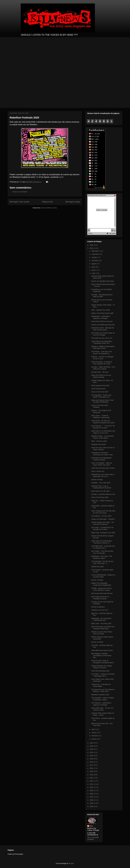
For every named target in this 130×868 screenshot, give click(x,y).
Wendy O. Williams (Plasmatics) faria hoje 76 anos (103, 347)
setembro (95, 261)
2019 (92, 759)
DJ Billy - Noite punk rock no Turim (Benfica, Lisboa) (101, 589)
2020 (92, 756)
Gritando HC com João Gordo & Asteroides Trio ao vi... (103, 475)
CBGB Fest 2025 (97, 567)
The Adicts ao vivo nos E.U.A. (102, 338)
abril (93, 729)
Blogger (71, 863)
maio (94, 273)
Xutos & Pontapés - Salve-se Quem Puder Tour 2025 (102, 464)
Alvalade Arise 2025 (98, 444)
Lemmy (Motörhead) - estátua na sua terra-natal (103, 576)
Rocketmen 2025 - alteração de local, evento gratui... (103, 329)
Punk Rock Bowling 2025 (100, 671)
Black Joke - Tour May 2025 (101, 624)
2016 (92, 768)
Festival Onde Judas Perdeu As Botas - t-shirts (103, 714)
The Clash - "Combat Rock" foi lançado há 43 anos (102, 528)
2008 (92, 794)
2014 (92, 775)
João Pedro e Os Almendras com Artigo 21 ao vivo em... (103, 432)
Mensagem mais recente (20, 202)
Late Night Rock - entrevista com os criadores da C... (103, 547)
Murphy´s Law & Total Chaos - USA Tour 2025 (102, 633)
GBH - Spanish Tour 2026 (101, 310)
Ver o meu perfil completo (93, 838)
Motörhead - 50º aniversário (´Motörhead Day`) (101, 619)
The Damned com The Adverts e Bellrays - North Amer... (103, 690)
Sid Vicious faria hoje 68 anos (102, 593)
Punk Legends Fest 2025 (100, 386)
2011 (92, 784)
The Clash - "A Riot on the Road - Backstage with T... (103, 675)
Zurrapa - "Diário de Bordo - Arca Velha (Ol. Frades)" (103, 368)
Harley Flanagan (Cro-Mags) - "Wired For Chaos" (102, 667)
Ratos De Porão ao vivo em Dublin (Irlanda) (101, 376)
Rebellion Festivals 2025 (100, 695)
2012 (92, 781)
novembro (95, 254)
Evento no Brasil (97, 580)
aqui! (61, 177)
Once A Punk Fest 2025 (100, 392)
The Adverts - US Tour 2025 (101, 516)
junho (94, 270)
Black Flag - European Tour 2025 (103, 533)
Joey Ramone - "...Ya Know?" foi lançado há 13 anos (103, 427)
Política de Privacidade (15, 854)
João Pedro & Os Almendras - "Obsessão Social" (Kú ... (102, 342)
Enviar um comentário (20, 192)
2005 (92, 803)
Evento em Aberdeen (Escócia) (102, 281)
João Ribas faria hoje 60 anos (102, 650)
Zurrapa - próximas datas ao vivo (103, 494)
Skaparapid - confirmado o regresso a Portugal (101, 317)
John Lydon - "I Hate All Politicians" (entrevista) (100, 417)
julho (94, 267)
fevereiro (95, 736)
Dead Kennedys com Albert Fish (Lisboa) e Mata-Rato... (103, 628)
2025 (92, 248)
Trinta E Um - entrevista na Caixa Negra (101, 685)
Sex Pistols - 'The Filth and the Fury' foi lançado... (102, 552)
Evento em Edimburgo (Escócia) (103, 325)
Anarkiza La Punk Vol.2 (100, 610)
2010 (92, 787)
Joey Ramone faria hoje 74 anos (103, 468)
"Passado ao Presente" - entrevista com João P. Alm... (103, 454)
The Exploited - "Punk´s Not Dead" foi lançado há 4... (101, 396)
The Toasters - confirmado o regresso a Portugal (101, 704)
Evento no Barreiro (98, 607)
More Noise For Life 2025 (100, 491)
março (94, 733)
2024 (92, 743)
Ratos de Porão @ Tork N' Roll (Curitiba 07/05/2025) (102, 401)
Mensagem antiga (73, 202)
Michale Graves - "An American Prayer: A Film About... (103, 437)
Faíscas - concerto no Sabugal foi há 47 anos (102, 358)
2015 (92, 771)
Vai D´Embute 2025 (98, 389)
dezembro (95, 251)
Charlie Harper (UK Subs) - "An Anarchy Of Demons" (103, 523)
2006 (92, 800)
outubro (95, 257)
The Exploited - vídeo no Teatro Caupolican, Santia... (103, 699)
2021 (92, 752)
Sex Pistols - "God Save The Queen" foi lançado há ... (102, 353)
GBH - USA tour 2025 (99, 441)
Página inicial (47, 202)
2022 (92, 749)
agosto (94, 264)
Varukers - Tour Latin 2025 (101, 483)
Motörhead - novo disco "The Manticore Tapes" (102, 557)
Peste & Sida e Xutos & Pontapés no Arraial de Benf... (103, 662)
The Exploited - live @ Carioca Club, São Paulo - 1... (102, 562)
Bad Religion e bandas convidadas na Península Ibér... (101, 656)
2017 (92, 765)
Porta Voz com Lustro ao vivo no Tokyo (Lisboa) (103, 449)
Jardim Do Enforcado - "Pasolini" (103, 519)
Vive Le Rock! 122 (98, 471)
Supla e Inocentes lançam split (102, 313)
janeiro (94, 739)
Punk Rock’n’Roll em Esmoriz (102, 321)
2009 (92, 790)
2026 (92, 245)
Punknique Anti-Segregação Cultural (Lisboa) (101, 459)
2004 (92, 806)
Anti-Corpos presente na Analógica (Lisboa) (100, 598)
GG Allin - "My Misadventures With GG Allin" (102, 296)
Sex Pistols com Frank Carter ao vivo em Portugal (103, 334)
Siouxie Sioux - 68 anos (100, 372)
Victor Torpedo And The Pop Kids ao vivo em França (103, 512)
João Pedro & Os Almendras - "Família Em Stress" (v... (102, 542)
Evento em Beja (97, 480)
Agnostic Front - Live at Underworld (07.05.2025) (101, 487)
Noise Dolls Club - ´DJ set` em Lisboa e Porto (102, 709)
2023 (92, 746)
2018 (92, 762)
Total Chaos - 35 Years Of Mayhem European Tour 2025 (103, 422)
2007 (92, 797)
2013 (92, 778)
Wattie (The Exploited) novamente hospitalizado (101, 584)
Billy (91, 826)
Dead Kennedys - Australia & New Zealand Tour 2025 (102, 363)
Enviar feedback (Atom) (49, 208)
